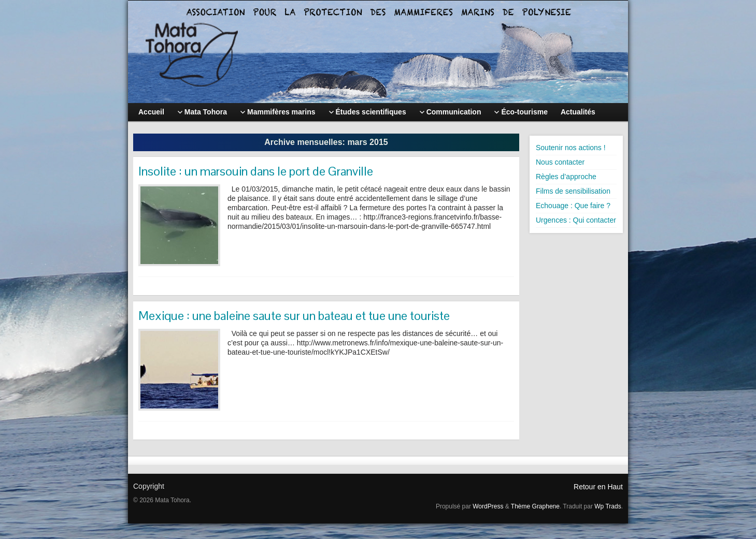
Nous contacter (560, 162)
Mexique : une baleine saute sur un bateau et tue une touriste (294, 316)
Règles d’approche (566, 177)
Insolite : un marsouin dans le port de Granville (256, 171)
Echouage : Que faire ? (573, 206)
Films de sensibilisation (573, 191)
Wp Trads (608, 506)
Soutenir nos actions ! (571, 148)
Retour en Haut (598, 487)
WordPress (488, 506)
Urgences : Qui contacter (576, 220)
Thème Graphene (535, 506)
